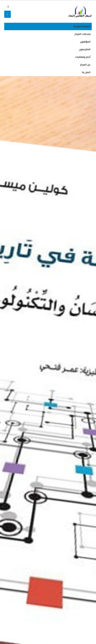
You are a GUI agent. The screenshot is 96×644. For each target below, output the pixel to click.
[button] (8, 7)
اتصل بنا (86, 72)
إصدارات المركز (83, 34)
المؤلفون (85, 42)
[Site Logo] (80, 12)
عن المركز (85, 65)
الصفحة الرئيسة (82, 26)
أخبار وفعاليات (83, 57)
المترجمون (85, 49)
